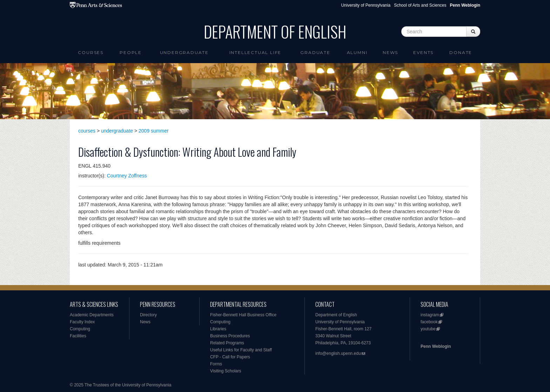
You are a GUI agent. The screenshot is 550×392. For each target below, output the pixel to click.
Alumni (357, 52)
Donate (461, 52)
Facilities (78, 336)
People (131, 52)
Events (423, 52)
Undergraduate (184, 52)
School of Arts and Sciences (420, 5)
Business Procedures (230, 336)
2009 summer (154, 131)
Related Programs (227, 343)
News (390, 52)
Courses (91, 52)
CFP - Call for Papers (230, 357)
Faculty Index (82, 322)
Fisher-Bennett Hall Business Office (243, 315)
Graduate (315, 52)
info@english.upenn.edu (338, 353)
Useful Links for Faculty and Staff (241, 350)
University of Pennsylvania (366, 5)
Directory (148, 315)
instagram (430, 315)
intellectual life (256, 52)
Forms (216, 364)
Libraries (218, 329)
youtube (428, 329)
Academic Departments (92, 315)
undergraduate (117, 131)
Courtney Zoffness (127, 176)
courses (87, 131)
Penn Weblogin (436, 346)
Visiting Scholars (226, 371)
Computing (80, 329)
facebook (429, 322)
